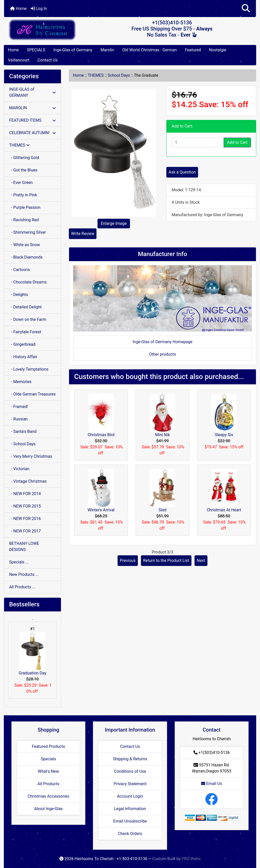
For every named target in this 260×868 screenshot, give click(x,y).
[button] (246, 9)
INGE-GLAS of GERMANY (32, 92)
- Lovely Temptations (29, 369)
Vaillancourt (19, 60)
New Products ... (24, 574)
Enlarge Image (114, 223)
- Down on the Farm (28, 319)
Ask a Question (182, 172)
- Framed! (19, 407)
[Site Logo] (46, 30)
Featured (193, 50)
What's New (48, 771)
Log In (39, 9)
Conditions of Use (130, 771)
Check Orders (130, 834)
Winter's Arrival (101, 510)
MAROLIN (32, 108)
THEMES (96, 75)
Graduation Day (33, 654)
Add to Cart (237, 142)
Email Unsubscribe (130, 821)
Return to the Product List (166, 561)
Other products (162, 354)
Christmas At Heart (224, 510)
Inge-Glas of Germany (73, 50)
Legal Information (130, 809)
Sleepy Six (224, 435)
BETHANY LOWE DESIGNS (24, 547)
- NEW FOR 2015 (25, 506)
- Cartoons (20, 270)
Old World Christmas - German (149, 50)
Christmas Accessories (48, 796)
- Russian (18, 419)
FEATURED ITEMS (32, 120)
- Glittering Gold (24, 158)
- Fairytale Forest (25, 332)
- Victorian (19, 469)
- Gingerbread (22, 344)
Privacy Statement (130, 784)
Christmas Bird (101, 435)
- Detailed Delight (25, 307)
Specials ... (19, 562)
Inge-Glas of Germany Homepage (162, 342)
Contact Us (48, 60)
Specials (48, 759)
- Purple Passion (25, 207)
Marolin (107, 50)
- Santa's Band (23, 431)
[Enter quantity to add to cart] (198, 143)
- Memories (20, 382)
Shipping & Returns (130, 759)
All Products (48, 784)
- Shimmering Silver (28, 232)
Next (201, 561)
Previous (128, 561)
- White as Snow (25, 245)
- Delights (19, 295)
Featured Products (48, 746)
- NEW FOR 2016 (25, 519)
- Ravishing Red (24, 220)
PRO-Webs (191, 859)
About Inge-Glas (48, 809)
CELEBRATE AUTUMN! (32, 133)
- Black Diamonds (26, 257)
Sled (163, 510)
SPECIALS (36, 50)
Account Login (130, 796)
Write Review (83, 234)
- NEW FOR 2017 (25, 531)
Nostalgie (218, 50)
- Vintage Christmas (28, 481)
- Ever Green (21, 183)
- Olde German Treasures (32, 394)
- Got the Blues (23, 170)
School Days (119, 75)
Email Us (212, 784)
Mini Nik (162, 435)
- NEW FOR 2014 (25, 494)
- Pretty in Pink (23, 195)
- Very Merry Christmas (31, 456)
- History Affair (23, 357)
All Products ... (22, 587)
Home (18, 9)
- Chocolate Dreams (28, 282)
